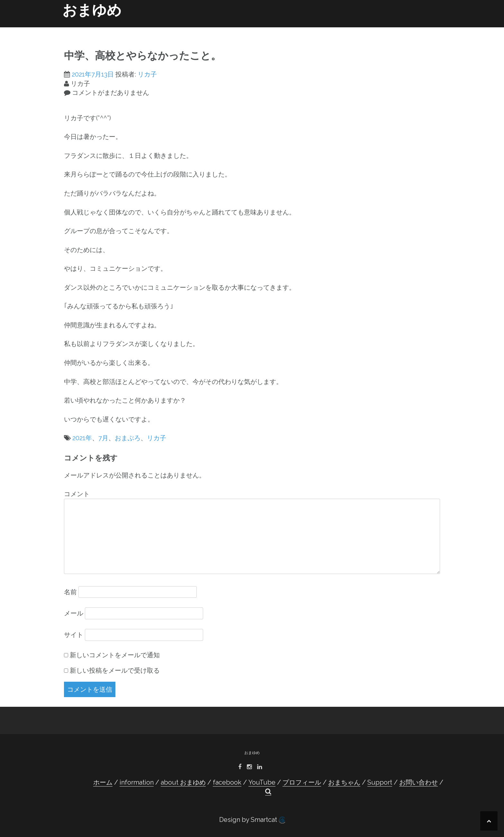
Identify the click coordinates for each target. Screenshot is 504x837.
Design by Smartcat (252, 820)
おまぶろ (128, 438)
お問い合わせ (408, 30)
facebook (241, 30)
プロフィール (304, 30)
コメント (77, 494)
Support (376, 30)
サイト (74, 635)
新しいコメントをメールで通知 (115, 655)
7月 (103, 438)
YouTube (272, 30)
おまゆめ (92, 10)
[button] (432, 31)
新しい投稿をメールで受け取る (115, 670)
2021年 (82, 438)
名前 (70, 592)
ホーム (134, 30)
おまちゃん (347, 30)
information (164, 30)
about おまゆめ (204, 30)
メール (74, 613)
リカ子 (147, 74)
